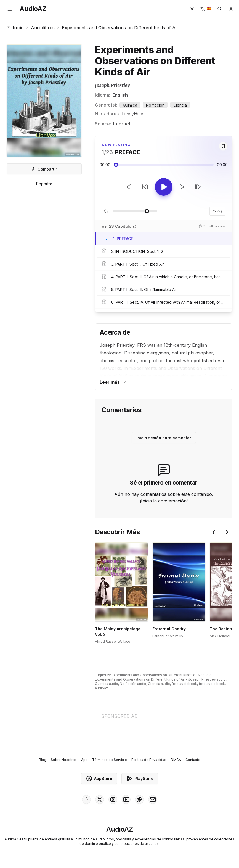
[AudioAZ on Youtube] (126, 800)
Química (130, 105)
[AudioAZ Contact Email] (153, 800)
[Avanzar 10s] (182, 187)
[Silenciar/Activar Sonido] (106, 211)
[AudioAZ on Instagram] (113, 800)
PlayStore (140, 779)
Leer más (113, 382)
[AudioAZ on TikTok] (139, 800)
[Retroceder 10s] (145, 187)
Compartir (44, 169)
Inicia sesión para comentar (164, 438)
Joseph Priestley (112, 85)
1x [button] (217, 211)
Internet (122, 124)
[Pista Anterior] (129, 187)
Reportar (44, 184)
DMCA (176, 760)
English (120, 95)
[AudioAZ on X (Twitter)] (100, 800)
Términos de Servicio (110, 760)
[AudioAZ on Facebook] (86, 800)
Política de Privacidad (149, 760)
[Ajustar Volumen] (135, 211)
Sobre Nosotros (64, 760)
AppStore (99, 779)
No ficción (155, 105)
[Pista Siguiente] (198, 187)
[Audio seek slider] (164, 165)
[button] (10, 9)
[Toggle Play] (164, 187)
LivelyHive (133, 114)
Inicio (15, 28)
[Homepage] (33, 9)
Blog (43, 760)
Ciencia (180, 105)
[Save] (223, 146)
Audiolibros (43, 28)
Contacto (193, 760)
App (84, 760)
